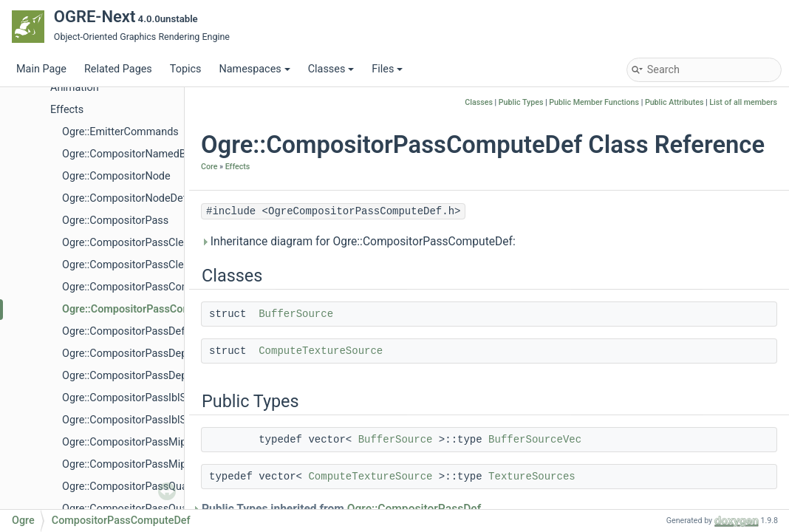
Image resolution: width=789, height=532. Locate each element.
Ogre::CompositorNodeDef (124, 198)
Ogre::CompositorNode (116, 176)
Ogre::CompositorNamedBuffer (135, 154)
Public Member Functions (594, 102)
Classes (331, 69)
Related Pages (118, 69)
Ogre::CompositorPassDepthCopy (141, 354)
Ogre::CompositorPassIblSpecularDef (150, 420)
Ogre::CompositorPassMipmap (135, 442)
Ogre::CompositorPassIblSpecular (142, 398)
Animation (75, 88)
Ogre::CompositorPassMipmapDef (143, 464)
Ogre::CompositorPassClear (127, 243)
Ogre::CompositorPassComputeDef (146, 309)
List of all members (743, 102)
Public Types (521, 102)
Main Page (41, 69)
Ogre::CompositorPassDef (123, 331)
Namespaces (254, 69)
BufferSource (296, 314)
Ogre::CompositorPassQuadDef (136, 509)
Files (387, 69)
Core (209, 167)
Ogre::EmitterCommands (120, 132)
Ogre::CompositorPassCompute (137, 287)
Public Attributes (674, 102)
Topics (186, 69)
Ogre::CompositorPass (115, 221)
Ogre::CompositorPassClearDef (136, 265)
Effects (67, 110)
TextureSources (532, 477)
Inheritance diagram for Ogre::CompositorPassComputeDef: (358, 242)
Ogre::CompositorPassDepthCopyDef (149, 376)
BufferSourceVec (535, 440)
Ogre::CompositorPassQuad (128, 487)
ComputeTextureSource (321, 351)
